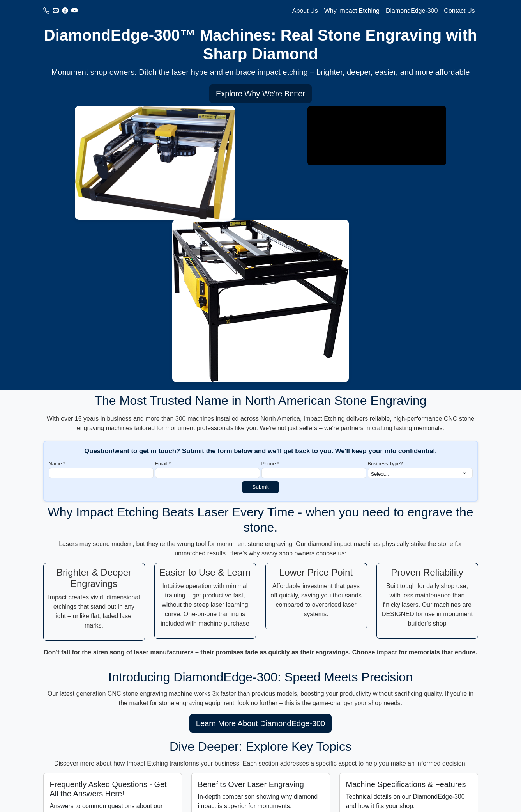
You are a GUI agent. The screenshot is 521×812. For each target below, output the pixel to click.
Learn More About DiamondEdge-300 (260, 723)
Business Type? (385, 464)
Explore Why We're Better (260, 94)
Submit (260, 487)
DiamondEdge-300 (412, 11)
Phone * (270, 464)
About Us (305, 11)
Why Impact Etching (352, 11)
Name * (57, 464)
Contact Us (459, 11)
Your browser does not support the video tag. (377, 136)
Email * (163, 464)
